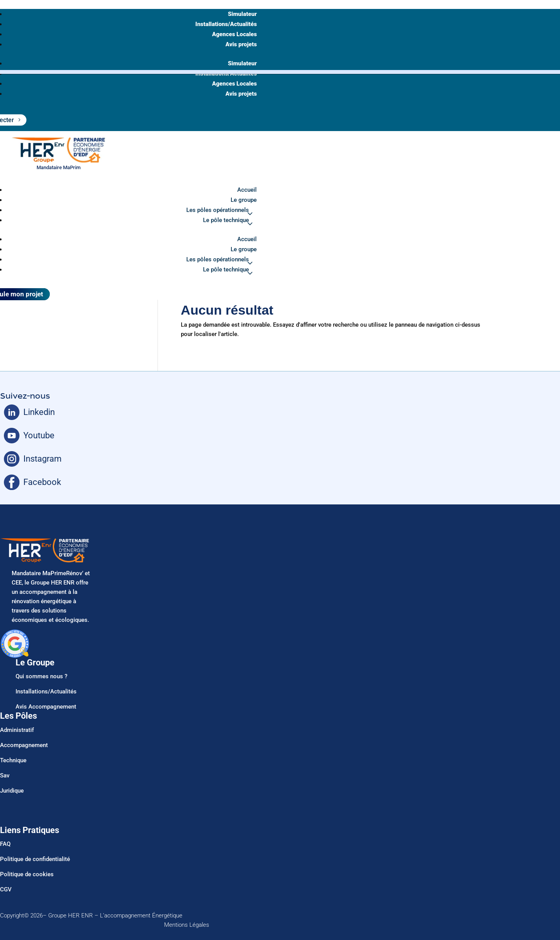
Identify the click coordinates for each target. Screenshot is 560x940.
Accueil (247, 190)
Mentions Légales (187, 925)
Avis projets (241, 44)
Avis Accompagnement (46, 707)
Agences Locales (234, 34)
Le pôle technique (226, 220)
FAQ (5, 844)
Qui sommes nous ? (41, 676)
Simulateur (242, 14)
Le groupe (244, 200)
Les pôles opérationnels (218, 210)
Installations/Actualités (226, 24)
